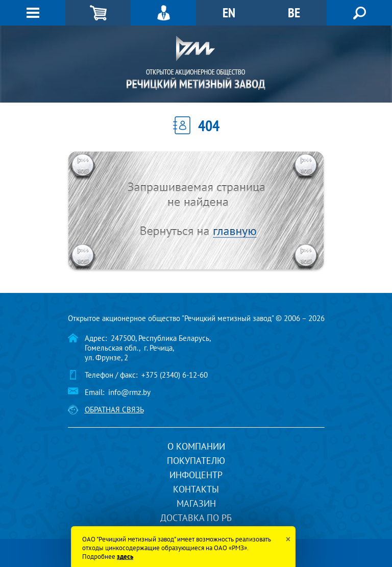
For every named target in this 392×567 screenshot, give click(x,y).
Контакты (196, 489)
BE (294, 13)
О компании (196, 446)
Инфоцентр (196, 475)
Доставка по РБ (196, 518)
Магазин (196, 503)
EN (229, 13)
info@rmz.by (129, 392)
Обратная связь (114, 410)
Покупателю (196, 461)
